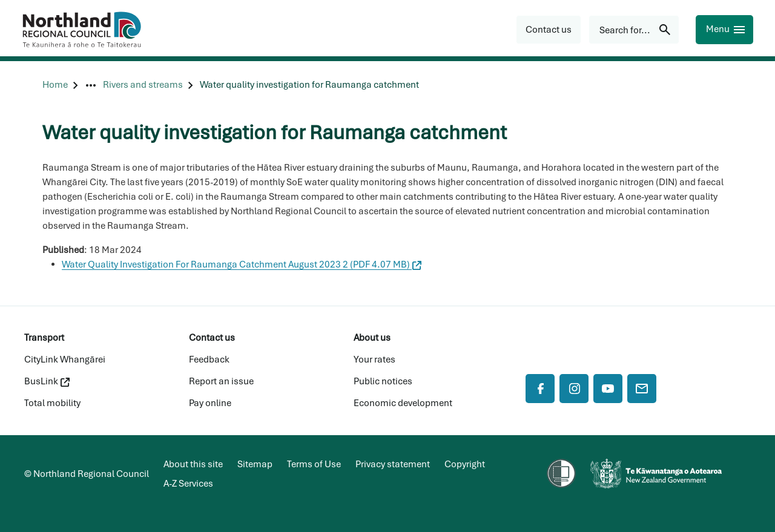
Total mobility (52, 403)
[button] (549, 30)
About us (372, 338)
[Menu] (724, 30)
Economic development (403, 403)
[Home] (55, 85)
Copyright (465, 464)
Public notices (383, 381)
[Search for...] (634, 30)
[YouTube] (608, 389)
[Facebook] (540, 389)
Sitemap (255, 464)
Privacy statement (393, 464)
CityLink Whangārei (65, 360)
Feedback (209, 360)
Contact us (212, 338)
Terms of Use (314, 464)
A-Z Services (188, 484)
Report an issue (221, 381)
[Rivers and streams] (143, 85)
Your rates (374, 360)
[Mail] (642, 389)
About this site (193, 464)
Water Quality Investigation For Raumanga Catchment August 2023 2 (242, 264)
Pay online (210, 403)
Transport (44, 338)
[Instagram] (574, 389)
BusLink (47, 381)
